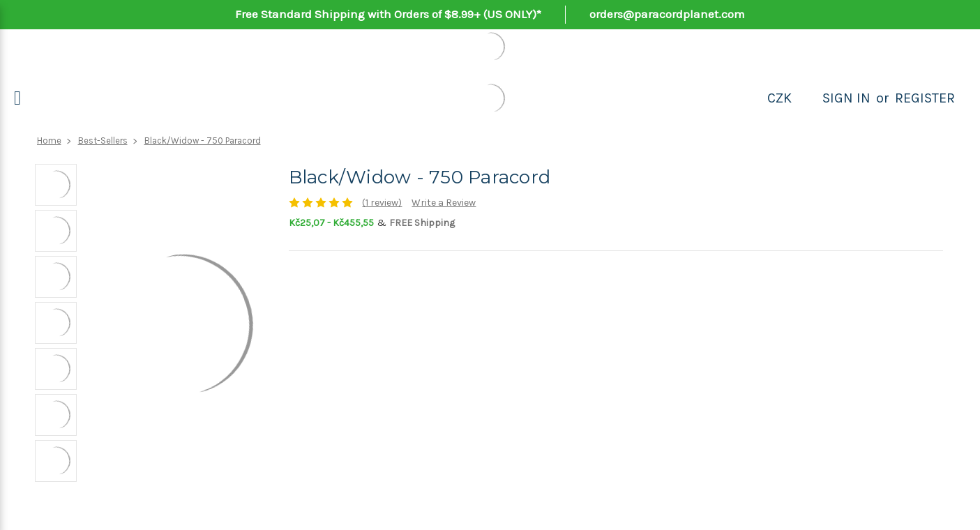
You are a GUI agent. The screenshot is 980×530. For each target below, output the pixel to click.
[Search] (807, 98)
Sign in (846, 98)
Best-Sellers (103, 141)
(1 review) (382, 203)
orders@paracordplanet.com (667, 14)
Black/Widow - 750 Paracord (203, 141)
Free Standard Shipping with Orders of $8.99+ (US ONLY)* (388, 14)
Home (49, 141)
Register (925, 98)
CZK (779, 98)
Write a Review (444, 203)
